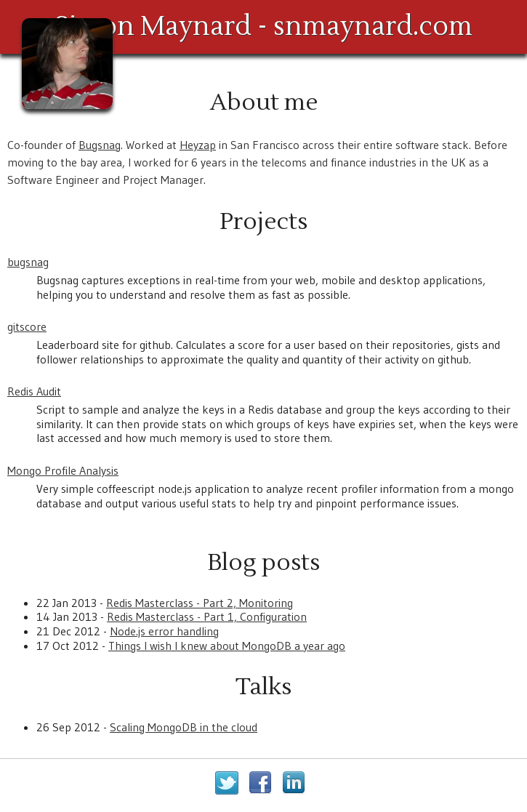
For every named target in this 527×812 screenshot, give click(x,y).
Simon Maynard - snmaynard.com (263, 27)
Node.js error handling (164, 631)
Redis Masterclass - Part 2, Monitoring (200, 603)
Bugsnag (100, 145)
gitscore (27, 326)
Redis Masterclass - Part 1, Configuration (207, 616)
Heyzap (198, 145)
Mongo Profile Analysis (63, 470)
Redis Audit (34, 391)
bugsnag (28, 262)
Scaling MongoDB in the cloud (184, 727)
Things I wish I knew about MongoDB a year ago (227, 646)
